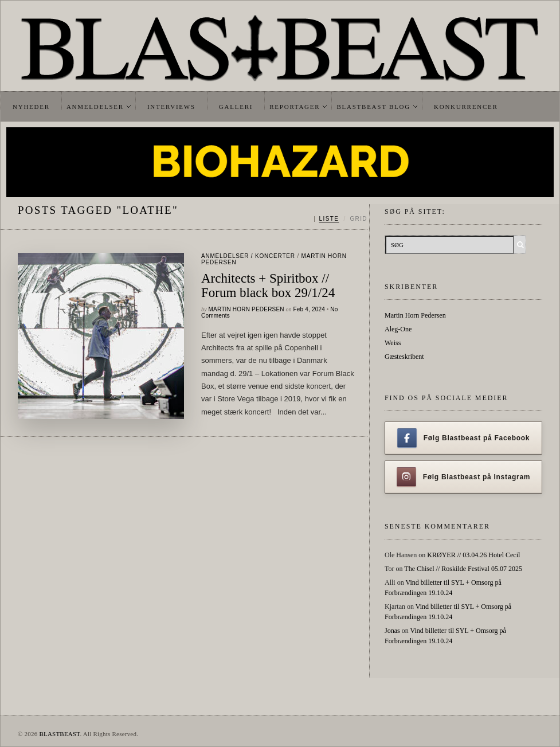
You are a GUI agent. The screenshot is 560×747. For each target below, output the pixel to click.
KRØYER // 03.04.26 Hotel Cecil (473, 555)
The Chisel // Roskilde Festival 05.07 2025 (463, 569)
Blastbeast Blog (373, 107)
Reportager (295, 107)
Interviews (171, 107)
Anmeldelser (95, 107)
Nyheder (31, 107)
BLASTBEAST (59, 734)
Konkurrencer (466, 107)
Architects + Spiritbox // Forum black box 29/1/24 (268, 285)
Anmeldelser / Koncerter (248, 256)
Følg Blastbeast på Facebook (463, 438)
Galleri (236, 107)
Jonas (392, 631)
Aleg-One (398, 329)
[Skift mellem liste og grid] (341, 219)
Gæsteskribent (404, 357)
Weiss (393, 343)
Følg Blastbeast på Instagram (464, 477)
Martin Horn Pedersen (246, 309)
